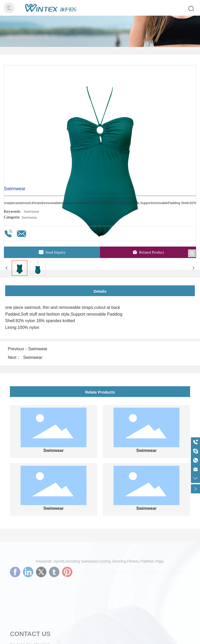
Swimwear (29, 217)
